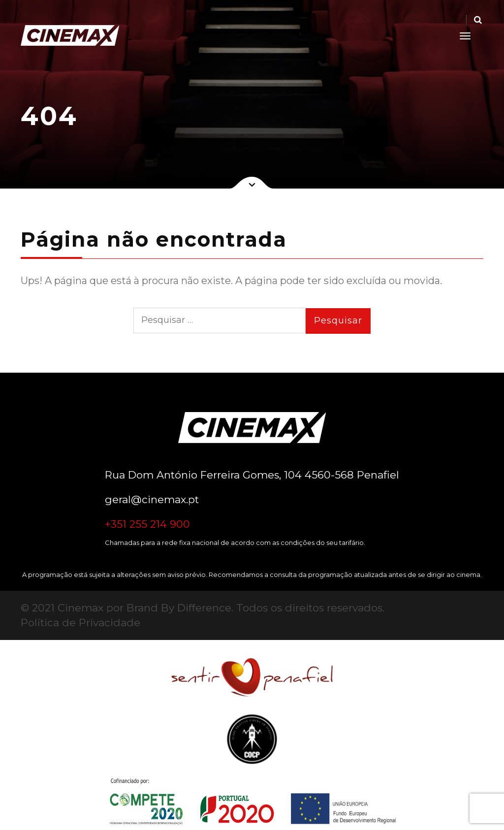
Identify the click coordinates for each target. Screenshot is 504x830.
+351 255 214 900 (147, 524)
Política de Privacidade (80, 622)
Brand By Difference (179, 608)
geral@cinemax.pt (152, 499)
